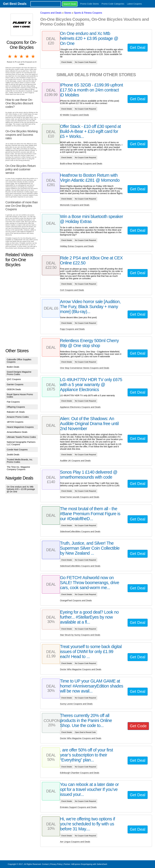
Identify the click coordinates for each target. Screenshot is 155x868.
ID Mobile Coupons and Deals (74, 115)
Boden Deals (13, 367)
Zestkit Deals (13, 455)
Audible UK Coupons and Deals (75, 461)
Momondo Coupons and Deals (75, 205)
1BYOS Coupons (15, 422)
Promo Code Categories (113, 4)
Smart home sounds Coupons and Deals (80, 497)
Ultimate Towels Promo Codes (21, 437)
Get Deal (138, 47)
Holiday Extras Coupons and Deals (77, 246)
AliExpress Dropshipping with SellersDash (89, 864)
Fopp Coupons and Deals (72, 329)
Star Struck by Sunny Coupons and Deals (80, 635)
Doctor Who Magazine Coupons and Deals (81, 669)
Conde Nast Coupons (17, 450)
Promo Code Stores (90, 4)
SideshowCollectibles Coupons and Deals (80, 532)
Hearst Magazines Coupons (20, 427)
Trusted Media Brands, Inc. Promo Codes (20, 461)
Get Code (138, 726)
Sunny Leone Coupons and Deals (76, 704)
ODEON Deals (14, 389)
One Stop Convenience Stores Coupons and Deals (85, 368)
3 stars (22, 56)
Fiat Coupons (13, 402)
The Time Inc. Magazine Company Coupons (18, 468)
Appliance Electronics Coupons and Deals (80, 407)
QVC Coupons (14, 379)
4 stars (27, 56)
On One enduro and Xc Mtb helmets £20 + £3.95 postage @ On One (21, 489)
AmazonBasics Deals (17, 432)
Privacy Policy (56, 864)
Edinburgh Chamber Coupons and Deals (80, 773)
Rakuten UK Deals (16, 412)
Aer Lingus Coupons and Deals (75, 842)
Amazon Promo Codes (18, 417)
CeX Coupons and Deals (72, 290)
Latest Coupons (134, 4)
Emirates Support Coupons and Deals (78, 807)
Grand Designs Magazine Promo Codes (19, 373)
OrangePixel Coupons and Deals (76, 600)
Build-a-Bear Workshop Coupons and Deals (81, 164)
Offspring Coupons (16, 407)
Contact (45, 864)
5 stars (33, 56)
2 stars (16, 56)
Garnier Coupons (15, 384)
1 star (10, 56)
